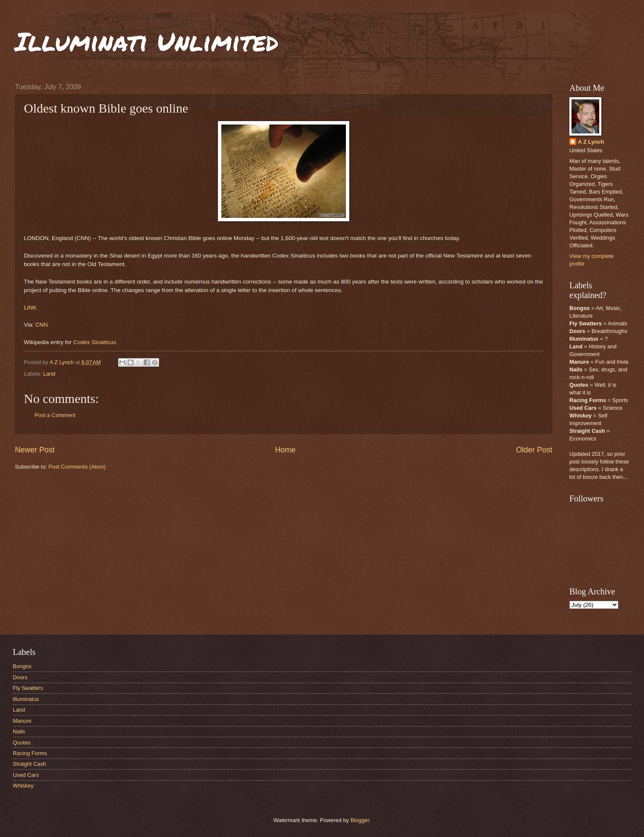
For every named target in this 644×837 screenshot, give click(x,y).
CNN (42, 325)
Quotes (22, 743)
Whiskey (23, 786)
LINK (30, 308)
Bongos (22, 666)
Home (285, 450)
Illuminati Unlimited (147, 41)
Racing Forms (30, 753)
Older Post (534, 450)
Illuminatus (26, 699)
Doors (20, 677)
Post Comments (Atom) (77, 467)
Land (49, 374)
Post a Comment (55, 415)
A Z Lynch (591, 142)
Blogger (360, 820)
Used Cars (26, 775)
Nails (19, 731)
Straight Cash (29, 764)
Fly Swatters (28, 688)
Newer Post (35, 450)
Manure (22, 721)
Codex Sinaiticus (95, 342)
